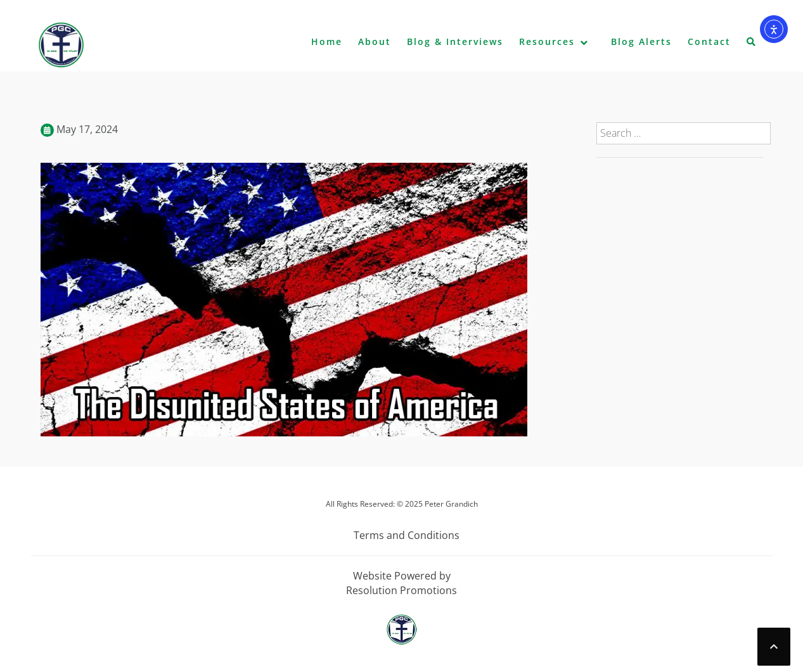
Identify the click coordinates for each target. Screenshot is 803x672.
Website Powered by (402, 576)
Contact (709, 41)
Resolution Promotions (401, 590)
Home (327, 41)
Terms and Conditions (407, 535)
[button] (752, 44)
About (375, 41)
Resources (547, 41)
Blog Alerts (641, 41)
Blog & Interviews (455, 41)
